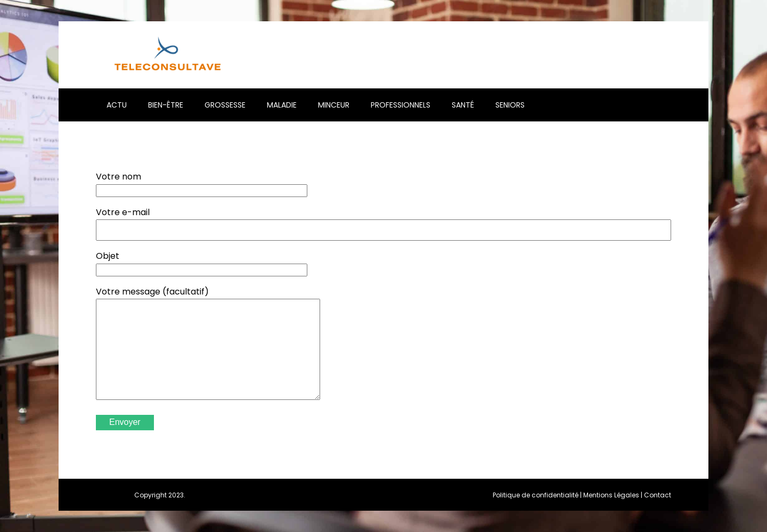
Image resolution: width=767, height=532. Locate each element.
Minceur (334, 105)
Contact (658, 495)
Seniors (510, 105)
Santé (463, 105)
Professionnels (401, 105)
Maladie (282, 105)
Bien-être (166, 105)
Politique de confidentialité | (538, 495)
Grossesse (225, 105)
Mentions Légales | (614, 495)
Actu (117, 105)
